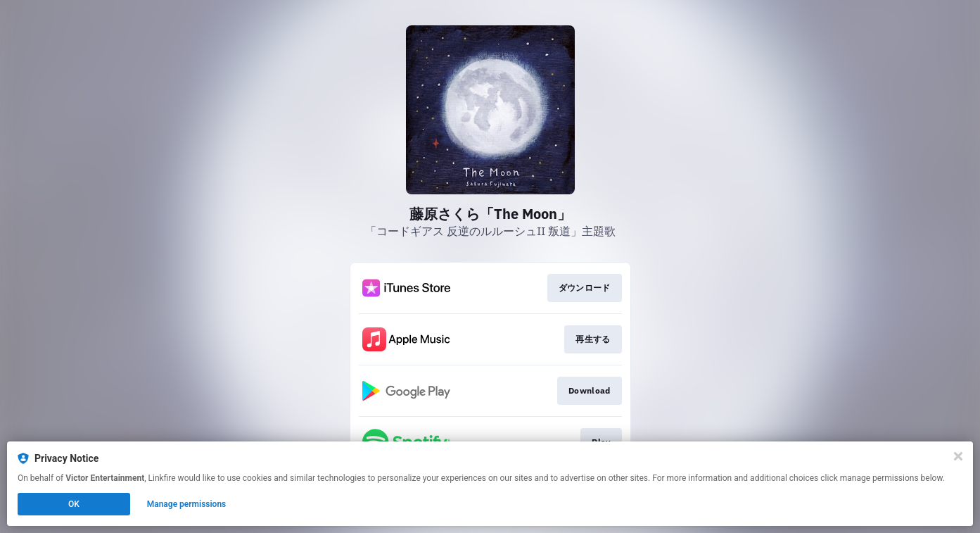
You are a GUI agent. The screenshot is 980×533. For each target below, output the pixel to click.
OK (74, 504)
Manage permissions (187, 504)
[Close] (958, 456)
